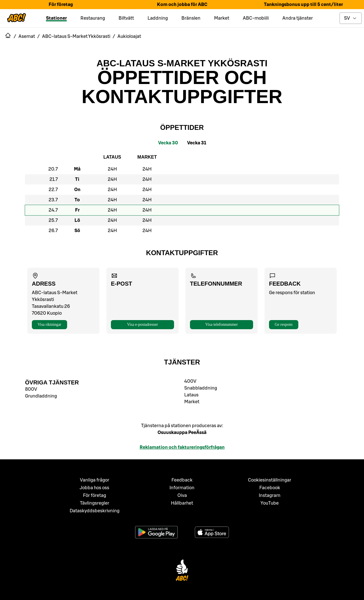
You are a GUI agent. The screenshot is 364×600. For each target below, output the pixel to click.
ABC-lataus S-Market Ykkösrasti (182, 63)
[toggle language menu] (351, 18)
